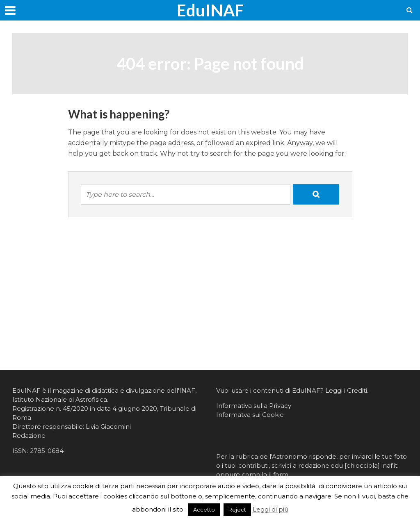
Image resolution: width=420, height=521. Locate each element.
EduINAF (210, 10)
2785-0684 (47, 451)
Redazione (29, 436)
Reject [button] (237, 510)
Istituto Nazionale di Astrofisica (60, 399)
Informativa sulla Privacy (254, 406)
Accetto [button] (204, 510)
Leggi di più (270, 509)
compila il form (265, 474)
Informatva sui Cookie (250, 415)
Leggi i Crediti (346, 390)
